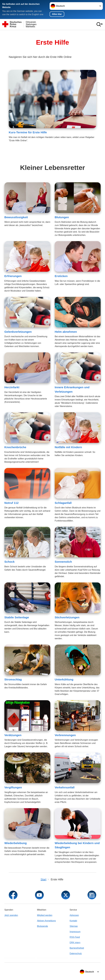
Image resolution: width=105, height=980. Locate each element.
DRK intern (75, 943)
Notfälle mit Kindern (68, 447)
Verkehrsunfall (65, 787)
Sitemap (74, 926)
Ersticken (61, 276)
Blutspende (43, 926)
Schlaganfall (63, 503)
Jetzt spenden (11, 915)
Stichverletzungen (67, 617)
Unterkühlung (64, 679)
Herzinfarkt (12, 387)
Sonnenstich (63, 562)
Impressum (75, 932)
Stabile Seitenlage (17, 617)
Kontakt (73, 921)
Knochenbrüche (15, 447)
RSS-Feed (75, 937)
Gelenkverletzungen (18, 332)
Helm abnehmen (66, 332)
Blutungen (62, 217)
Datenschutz (76, 953)
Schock (10, 562)
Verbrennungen (65, 735)
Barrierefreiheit (77, 948)
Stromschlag (13, 679)
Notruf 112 (11, 503)
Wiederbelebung (16, 843)
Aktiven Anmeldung (46, 921)
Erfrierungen (13, 276)
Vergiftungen (13, 787)
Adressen (74, 915)
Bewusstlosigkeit (16, 217)
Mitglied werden (45, 915)
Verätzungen (13, 735)
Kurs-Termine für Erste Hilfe (28, 132)
